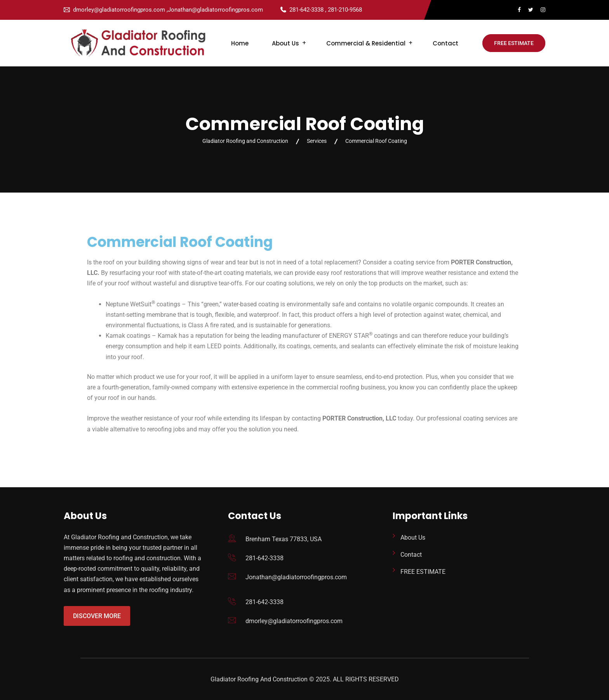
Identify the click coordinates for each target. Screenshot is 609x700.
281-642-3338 (264, 558)
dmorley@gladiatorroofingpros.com (294, 621)
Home (240, 43)
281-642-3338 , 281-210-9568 (326, 10)
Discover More (97, 616)
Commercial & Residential (366, 43)
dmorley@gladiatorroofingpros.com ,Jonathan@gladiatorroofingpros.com (168, 10)
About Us (285, 43)
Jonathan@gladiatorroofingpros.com (296, 577)
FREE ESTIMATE (514, 43)
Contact (445, 43)
